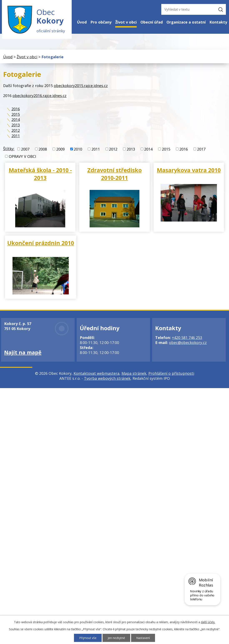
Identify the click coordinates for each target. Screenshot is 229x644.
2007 (25, 149)
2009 (60, 149)
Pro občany (101, 22)
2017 (201, 149)
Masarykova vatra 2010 (189, 170)
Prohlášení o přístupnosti (171, 373)
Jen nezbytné (116, 638)
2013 (16, 125)
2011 (16, 136)
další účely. (208, 622)
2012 (16, 130)
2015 (16, 114)
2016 (16, 109)
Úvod (82, 22)
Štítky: (9, 149)
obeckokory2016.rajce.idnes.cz (39, 96)
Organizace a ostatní (186, 22)
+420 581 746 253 (187, 338)
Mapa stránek (134, 373)
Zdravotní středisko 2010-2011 (114, 174)
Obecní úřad (152, 22)
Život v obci (126, 22)
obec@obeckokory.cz (188, 343)
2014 (16, 120)
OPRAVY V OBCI (22, 156)
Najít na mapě (23, 352)
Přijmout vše (88, 638)
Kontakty (218, 22)
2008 (43, 149)
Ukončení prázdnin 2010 (41, 243)
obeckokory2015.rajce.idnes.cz (81, 86)
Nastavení (143, 638)
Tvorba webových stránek (107, 378)
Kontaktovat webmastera (96, 373)
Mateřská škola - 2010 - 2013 (40, 174)
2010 (78, 149)
